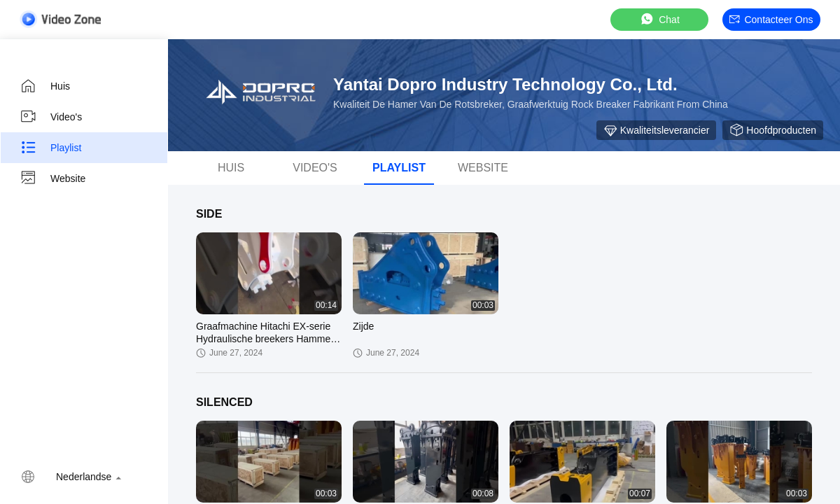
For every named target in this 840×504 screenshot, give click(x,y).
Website (52, 178)
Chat (659, 19)
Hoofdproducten (773, 130)
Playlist (50, 148)
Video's (51, 117)
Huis (45, 86)
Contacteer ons (771, 20)
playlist (399, 168)
